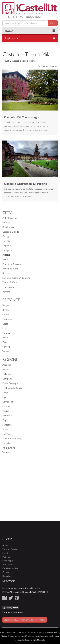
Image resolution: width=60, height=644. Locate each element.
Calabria (7, 374)
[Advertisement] (30, 491)
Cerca (53, 23)
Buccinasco (8, 227)
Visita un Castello (10, 549)
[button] (7, 90)
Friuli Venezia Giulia (12, 388)
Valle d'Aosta (9, 448)
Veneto (6, 452)
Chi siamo (7, 572)
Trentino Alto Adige (12, 438)
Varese (6, 351)
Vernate (6, 291)
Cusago (6, 236)
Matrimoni (7, 557)
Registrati (18, 17)
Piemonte (7, 415)
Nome (54, 66)
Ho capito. (41, 640)
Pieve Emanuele (10, 268)
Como (6, 314)
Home (9, 31)
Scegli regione (12, 38)
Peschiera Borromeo (13, 264)
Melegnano (8, 250)
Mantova (7, 333)
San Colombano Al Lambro (16, 278)
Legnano (7, 245)
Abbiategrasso (10, 218)
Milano (6, 337)
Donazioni (33, 17)
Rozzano (7, 273)
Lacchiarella (8, 241)
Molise (6, 411)
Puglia (5, 420)
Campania (7, 378)
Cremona (7, 319)
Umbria (6, 443)
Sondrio (6, 347)
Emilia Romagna (10, 383)
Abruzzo (7, 365)
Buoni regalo (8, 561)
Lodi (5, 328)
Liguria (6, 397)
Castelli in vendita (10, 568)
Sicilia (5, 429)
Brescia (6, 310)
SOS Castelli (8, 564)
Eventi (5, 553)
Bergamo (7, 305)
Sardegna (7, 424)
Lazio (5, 392)
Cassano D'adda (11, 232)
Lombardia (8, 401)
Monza (6, 259)
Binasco (6, 222)
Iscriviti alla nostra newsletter (25, 620)
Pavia (5, 342)
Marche (6, 406)
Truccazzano (9, 287)
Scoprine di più (31, 640)
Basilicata (7, 369)
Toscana (6, 434)
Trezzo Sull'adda (10, 282)
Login (6, 17)
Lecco (5, 324)
